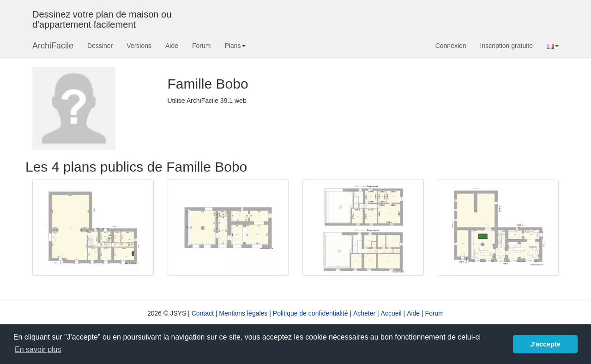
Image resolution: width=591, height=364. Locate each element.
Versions (139, 46)
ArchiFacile (53, 46)
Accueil (391, 313)
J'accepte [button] (546, 344)
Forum (201, 46)
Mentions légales (243, 313)
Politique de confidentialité (311, 313)
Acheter (364, 313)
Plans (235, 46)
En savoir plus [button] (38, 349)
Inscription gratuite (507, 46)
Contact (203, 313)
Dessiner (100, 46)
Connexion (451, 46)
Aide (172, 46)
